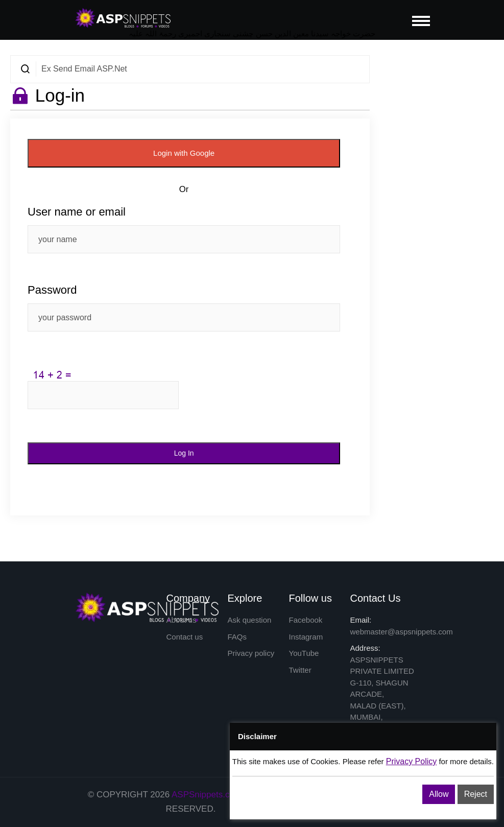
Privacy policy (251, 653)
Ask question (250, 620)
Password (52, 290)
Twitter (300, 670)
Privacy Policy (412, 761)
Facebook (306, 620)
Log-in (60, 95)
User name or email (77, 212)
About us (182, 620)
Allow (439, 794)
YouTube (304, 653)
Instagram (306, 637)
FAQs (237, 637)
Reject (476, 794)
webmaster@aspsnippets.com (402, 632)
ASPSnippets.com (207, 795)
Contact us (185, 637)
